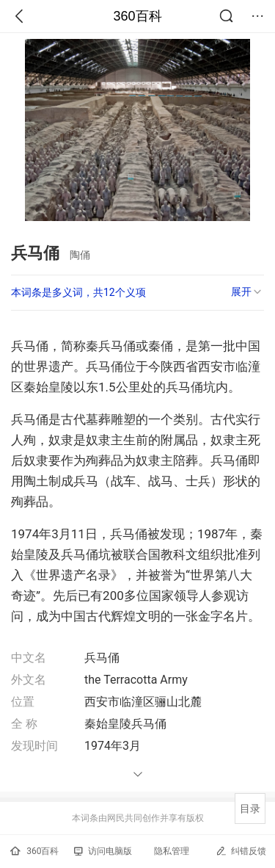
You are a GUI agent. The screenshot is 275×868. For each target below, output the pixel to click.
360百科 (137, 16)
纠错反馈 (241, 851)
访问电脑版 (103, 851)
